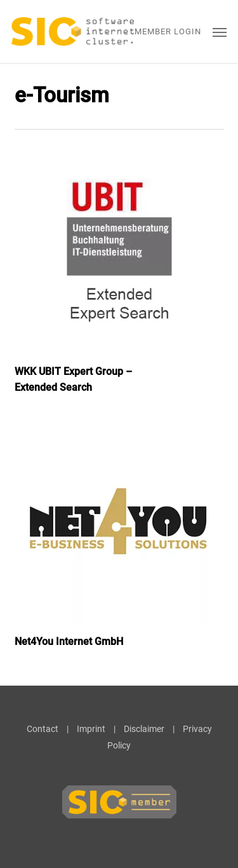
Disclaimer (144, 729)
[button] (220, 32)
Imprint (91, 729)
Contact (43, 729)
